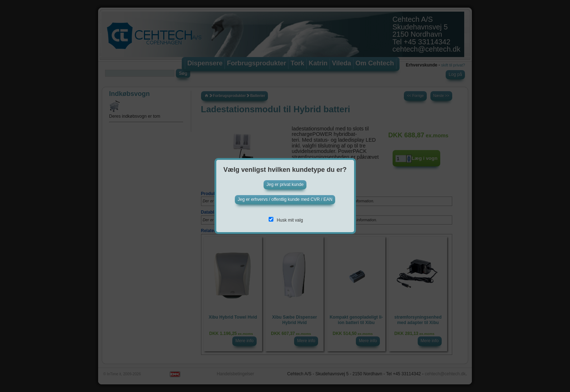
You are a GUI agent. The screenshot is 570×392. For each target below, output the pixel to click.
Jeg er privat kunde (285, 185)
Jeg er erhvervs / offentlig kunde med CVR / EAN (285, 199)
